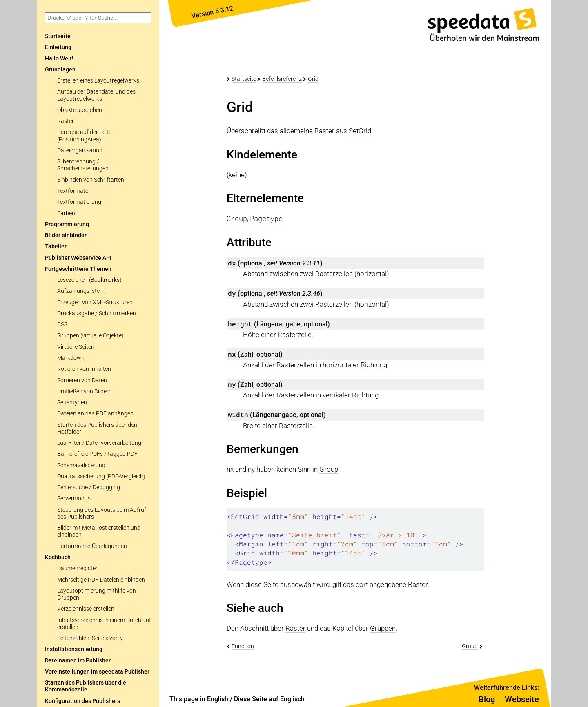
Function (243, 646)
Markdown (71, 358)
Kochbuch (58, 557)
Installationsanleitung (74, 649)
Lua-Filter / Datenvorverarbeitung (99, 443)
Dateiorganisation (80, 151)
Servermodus (74, 498)
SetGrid (360, 131)
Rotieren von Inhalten (84, 369)
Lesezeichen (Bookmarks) (89, 280)
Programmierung (67, 224)
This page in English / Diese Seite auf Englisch (237, 699)
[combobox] (98, 18)
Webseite (522, 699)
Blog (487, 699)
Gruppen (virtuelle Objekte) (90, 336)
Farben (66, 213)
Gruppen (383, 628)
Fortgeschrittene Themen (78, 269)
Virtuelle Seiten (76, 347)
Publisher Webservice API (78, 258)
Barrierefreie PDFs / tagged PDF (97, 454)
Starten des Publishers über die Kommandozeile (86, 686)
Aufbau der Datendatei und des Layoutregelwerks (96, 95)
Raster (66, 121)
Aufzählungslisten (80, 291)
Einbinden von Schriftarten (91, 180)
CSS (62, 325)
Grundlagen (60, 70)
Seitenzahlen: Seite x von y (90, 638)
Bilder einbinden (66, 235)
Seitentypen (72, 403)
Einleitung (58, 47)
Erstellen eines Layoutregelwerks (98, 81)
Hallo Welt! (59, 59)
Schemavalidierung (81, 465)
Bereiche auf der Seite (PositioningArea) (84, 136)
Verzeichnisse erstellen (86, 609)
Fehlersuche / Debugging (89, 487)
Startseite (244, 79)
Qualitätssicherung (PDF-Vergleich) (101, 476)
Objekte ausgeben (80, 110)
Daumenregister (77, 568)
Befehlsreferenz (282, 79)
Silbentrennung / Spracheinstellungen (83, 165)
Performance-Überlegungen (92, 546)
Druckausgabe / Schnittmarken (97, 313)
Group (329, 469)
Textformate (73, 191)
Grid (313, 79)
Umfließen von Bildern (85, 391)
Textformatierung (79, 202)
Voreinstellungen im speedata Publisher (97, 672)
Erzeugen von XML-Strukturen (95, 302)
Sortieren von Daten (82, 380)
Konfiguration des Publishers (82, 701)
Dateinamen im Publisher (78, 661)
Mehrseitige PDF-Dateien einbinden (101, 580)
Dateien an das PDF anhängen (95, 414)
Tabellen (56, 246)
